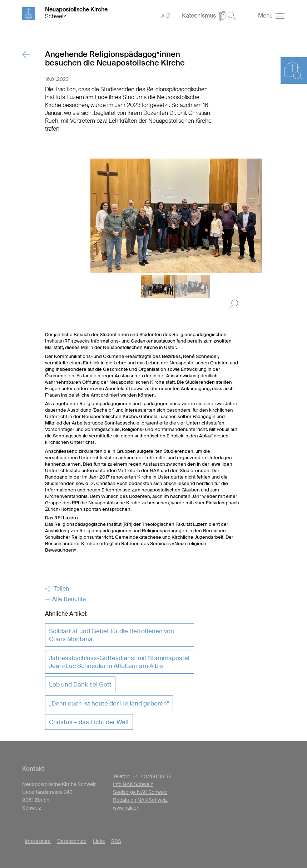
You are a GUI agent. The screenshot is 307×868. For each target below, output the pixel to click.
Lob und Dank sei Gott (80, 684)
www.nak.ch (126, 808)
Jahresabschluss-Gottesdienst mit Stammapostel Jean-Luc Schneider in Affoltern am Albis (119, 662)
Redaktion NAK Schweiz (140, 800)
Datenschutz (72, 841)
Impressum (38, 841)
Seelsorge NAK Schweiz (140, 792)
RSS (116, 841)
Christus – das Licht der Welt (89, 722)
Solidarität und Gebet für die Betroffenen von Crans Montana (112, 635)
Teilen (57, 589)
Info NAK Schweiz (133, 784)
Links (99, 841)
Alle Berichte (65, 599)
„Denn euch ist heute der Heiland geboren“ (109, 703)
